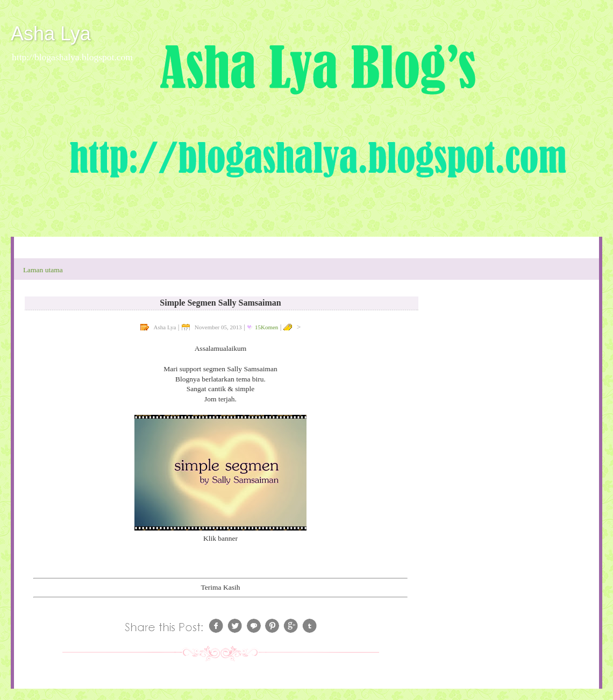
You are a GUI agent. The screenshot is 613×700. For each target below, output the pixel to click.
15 (266, 327)
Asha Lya (51, 34)
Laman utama (43, 270)
